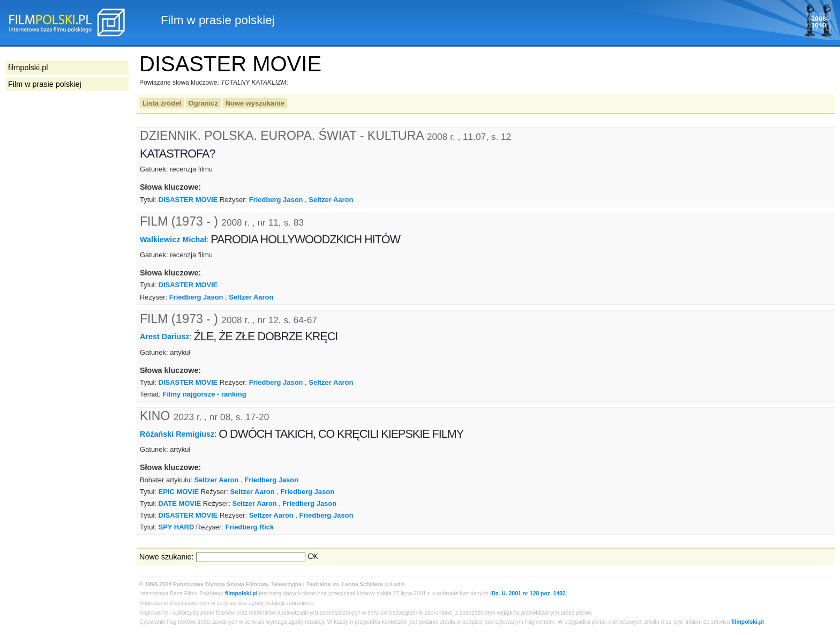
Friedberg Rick (250, 527)
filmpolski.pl (241, 593)
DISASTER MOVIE (188, 200)
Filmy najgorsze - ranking (204, 394)
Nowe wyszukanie (255, 103)
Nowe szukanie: (167, 557)
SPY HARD (177, 527)
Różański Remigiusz (177, 434)
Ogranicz (203, 103)
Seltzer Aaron (331, 200)
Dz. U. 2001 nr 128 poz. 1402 (529, 593)
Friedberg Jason (276, 200)
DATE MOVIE (180, 503)
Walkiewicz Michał (173, 239)
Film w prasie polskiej (45, 84)
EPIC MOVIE (179, 492)
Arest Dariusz (165, 337)
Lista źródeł (162, 103)
